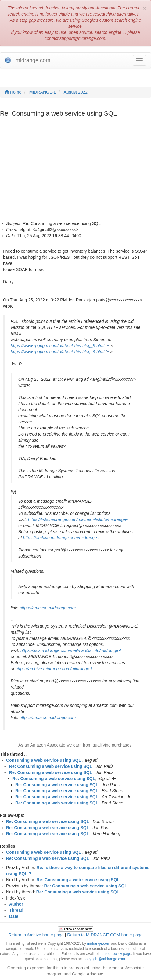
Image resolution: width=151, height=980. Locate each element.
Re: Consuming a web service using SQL (51, 766)
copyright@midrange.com (104, 959)
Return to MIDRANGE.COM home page (105, 935)
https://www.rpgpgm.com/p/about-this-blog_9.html (58, 346)
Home (13, 92)
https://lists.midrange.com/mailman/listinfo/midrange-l (78, 519)
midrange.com (98, 943)
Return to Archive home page (36, 935)
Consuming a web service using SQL (44, 760)
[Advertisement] (75, 175)
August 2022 (76, 92)
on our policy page (116, 954)
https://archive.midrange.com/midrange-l (61, 538)
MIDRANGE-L (43, 92)
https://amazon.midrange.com (48, 608)
